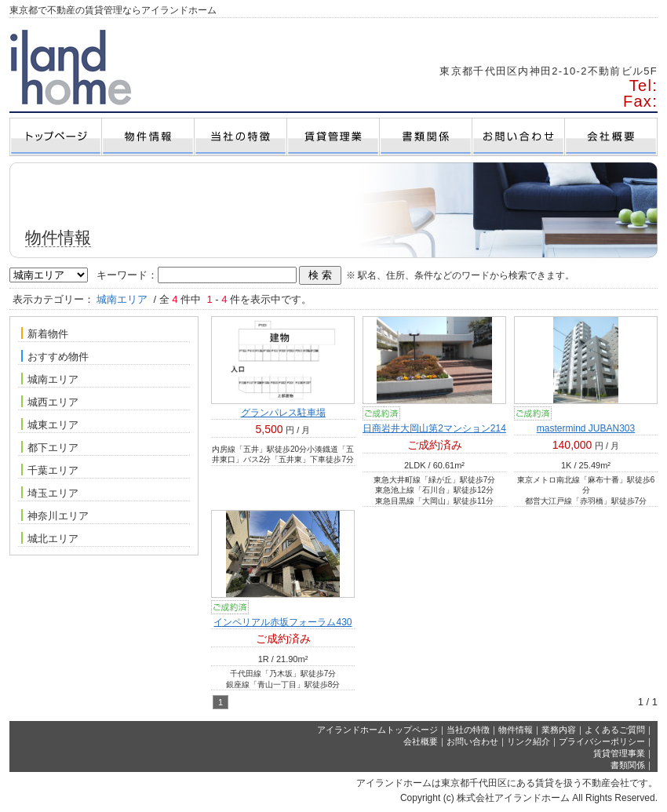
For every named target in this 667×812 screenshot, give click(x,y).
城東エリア (50, 424)
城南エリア (50, 379)
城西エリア (50, 402)
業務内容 (559, 730)
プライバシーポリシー (602, 741)
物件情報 (516, 730)
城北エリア (50, 538)
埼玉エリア (50, 493)
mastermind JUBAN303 (586, 428)
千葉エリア (50, 470)
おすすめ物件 (55, 356)
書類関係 (628, 765)
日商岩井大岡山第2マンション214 (434, 428)
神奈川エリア (55, 515)
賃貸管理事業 (619, 753)
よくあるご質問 (615, 730)
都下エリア (50, 447)
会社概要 (421, 741)
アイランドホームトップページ (377, 730)
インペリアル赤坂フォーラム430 (282, 622)
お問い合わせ (472, 741)
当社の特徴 (468, 730)
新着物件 (45, 333)
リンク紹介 (528, 741)
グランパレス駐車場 (283, 413)
